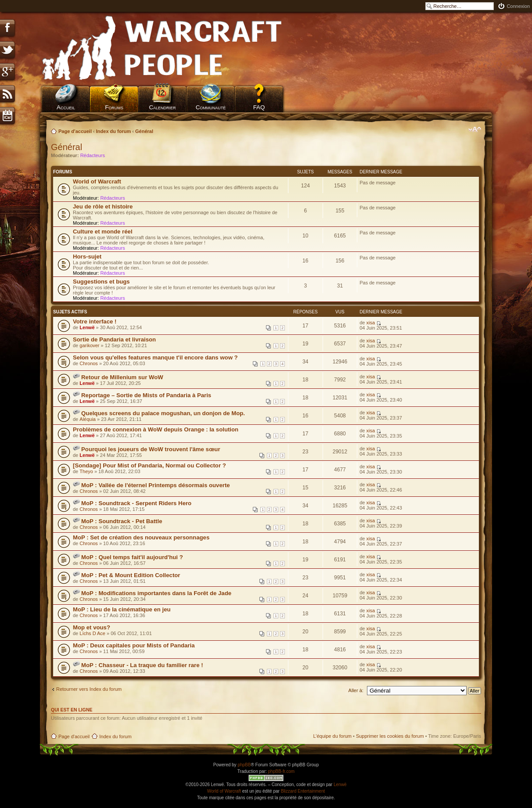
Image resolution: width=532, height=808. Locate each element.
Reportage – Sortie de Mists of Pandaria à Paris (146, 395)
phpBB (244, 765)
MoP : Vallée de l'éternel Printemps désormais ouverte (156, 485)
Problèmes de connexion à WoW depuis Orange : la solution (156, 429)
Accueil (66, 107)
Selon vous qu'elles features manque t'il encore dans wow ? (155, 357)
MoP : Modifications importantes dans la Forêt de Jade (156, 593)
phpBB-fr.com (282, 771)
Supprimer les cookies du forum (390, 736)
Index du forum (113, 131)
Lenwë (87, 327)
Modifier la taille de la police (475, 129)
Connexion (518, 6)
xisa (370, 323)
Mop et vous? (92, 627)
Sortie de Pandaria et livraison (114, 339)
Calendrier (162, 107)
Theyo (86, 471)
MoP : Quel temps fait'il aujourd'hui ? (132, 557)
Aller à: (356, 690)
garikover (89, 345)
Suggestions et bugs (101, 282)
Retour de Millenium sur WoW (122, 377)
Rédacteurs (93, 155)
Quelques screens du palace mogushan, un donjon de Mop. (163, 413)
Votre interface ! (95, 321)
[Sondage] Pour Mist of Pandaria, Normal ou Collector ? (149, 465)
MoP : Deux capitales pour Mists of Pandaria (134, 645)
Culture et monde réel (103, 232)
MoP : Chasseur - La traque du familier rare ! (142, 665)
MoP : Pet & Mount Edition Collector (131, 575)
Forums (114, 107)
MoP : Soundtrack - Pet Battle (122, 521)
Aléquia (88, 419)
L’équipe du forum (332, 736)
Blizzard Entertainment (303, 791)
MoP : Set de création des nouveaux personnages (141, 537)
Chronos (89, 363)
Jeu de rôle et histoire (103, 206)
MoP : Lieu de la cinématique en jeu (122, 609)
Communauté (211, 107)
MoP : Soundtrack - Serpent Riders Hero (136, 503)
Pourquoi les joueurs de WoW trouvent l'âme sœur (151, 449)
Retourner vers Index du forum (89, 689)
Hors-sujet (87, 257)
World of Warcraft (97, 181)
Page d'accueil (75, 131)
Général (144, 131)
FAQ (259, 107)
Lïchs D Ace (92, 633)
